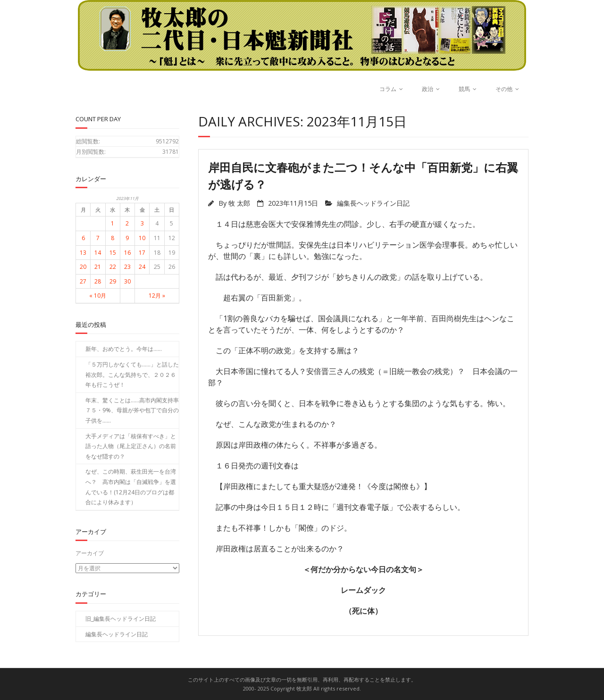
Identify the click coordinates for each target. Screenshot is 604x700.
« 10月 (98, 296)
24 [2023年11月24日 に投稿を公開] (142, 267)
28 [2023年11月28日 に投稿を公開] (98, 281)
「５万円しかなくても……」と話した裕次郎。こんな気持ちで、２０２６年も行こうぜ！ (132, 375)
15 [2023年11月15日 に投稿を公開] (113, 253)
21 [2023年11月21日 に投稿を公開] (98, 267)
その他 (504, 89)
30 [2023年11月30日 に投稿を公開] (127, 281)
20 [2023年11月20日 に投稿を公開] (83, 267)
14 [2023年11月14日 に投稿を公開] (98, 253)
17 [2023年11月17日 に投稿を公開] (142, 253)
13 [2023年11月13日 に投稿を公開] (83, 253)
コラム (388, 89)
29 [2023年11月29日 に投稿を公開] (113, 281)
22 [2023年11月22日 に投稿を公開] (113, 267)
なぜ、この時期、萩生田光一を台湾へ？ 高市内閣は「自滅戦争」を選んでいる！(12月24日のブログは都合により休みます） (131, 487)
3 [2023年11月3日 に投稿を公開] (142, 223)
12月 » (157, 296)
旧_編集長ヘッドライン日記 (121, 618)
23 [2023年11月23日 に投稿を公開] (127, 267)
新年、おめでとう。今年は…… (124, 349)
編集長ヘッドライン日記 (373, 203)
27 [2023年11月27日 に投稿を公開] (83, 281)
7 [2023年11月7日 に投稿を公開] (98, 238)
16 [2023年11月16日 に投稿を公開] (127, 253)
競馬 (464, 89)
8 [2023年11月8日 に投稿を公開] (113, 238)
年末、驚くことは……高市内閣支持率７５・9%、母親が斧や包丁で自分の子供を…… (132, 410)
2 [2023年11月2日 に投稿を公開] (127, 223)
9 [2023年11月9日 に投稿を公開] (127, 238)
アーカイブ (90, 553)
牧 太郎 (239, 203)
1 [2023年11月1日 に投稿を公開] (113, 223)
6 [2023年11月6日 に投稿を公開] (83, 238)
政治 (428, 89)
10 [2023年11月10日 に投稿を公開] (142, 238)
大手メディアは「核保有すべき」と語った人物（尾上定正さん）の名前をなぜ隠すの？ (131, 446)
